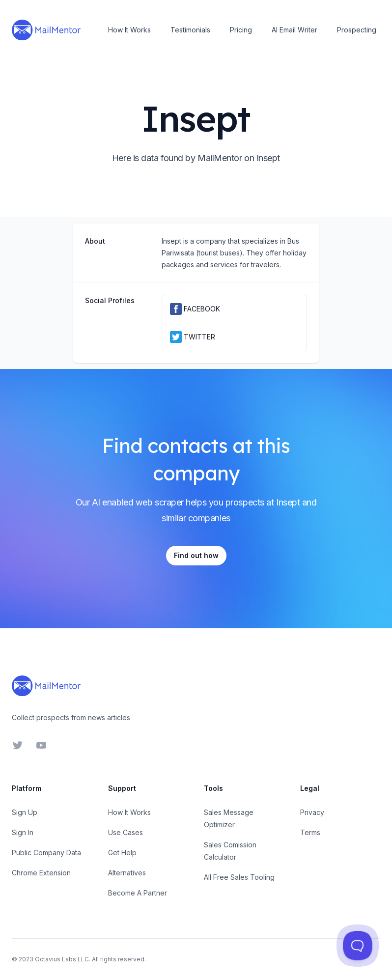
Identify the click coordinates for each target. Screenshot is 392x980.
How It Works (129, 30)
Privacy (312, 812)
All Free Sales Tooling (239, 877)
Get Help (122, 853)
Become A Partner (138, 893)
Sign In (23, 832)
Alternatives (127, 873)
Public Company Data (46, 853)
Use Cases (126, 832)
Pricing (241, 30)
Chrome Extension (41, 873)
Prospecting (357, 30)
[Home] (46, 30)
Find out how (196, 555)
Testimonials (190, 30)
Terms (310, 832)
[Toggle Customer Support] (357, 945)
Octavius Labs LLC (62, 959)
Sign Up (25, 812)
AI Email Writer (294, 30)
